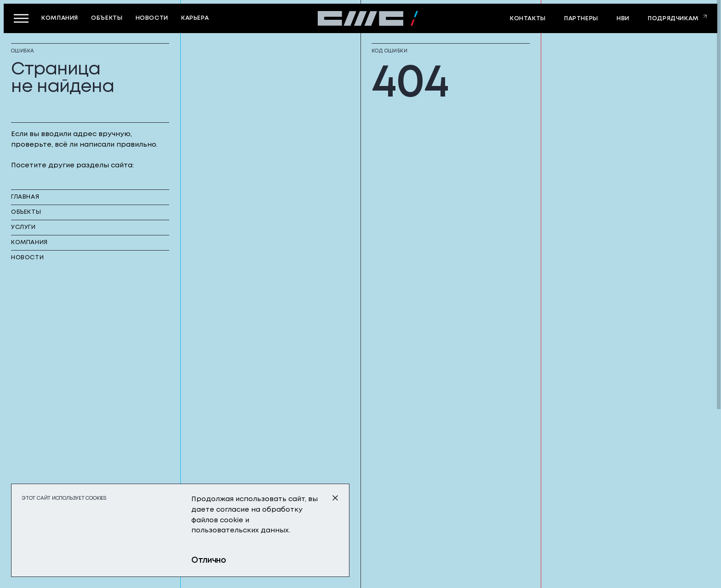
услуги (23, 227)
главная (25, 197)
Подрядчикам (673, 19)
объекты (107, 18)
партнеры (581, 19)
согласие (233, 510)
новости (152, 18)
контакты (528, 19)
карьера (195, 18)
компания (60, 18)
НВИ (623, 19)
